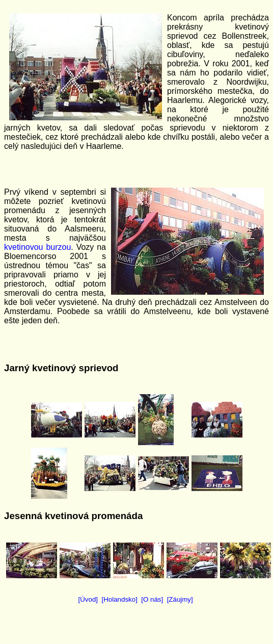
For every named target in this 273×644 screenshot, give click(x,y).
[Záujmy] (180, 599)
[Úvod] (88, 599)
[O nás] (152, 599)
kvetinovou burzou (37, 247)
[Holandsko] (119, 599)
